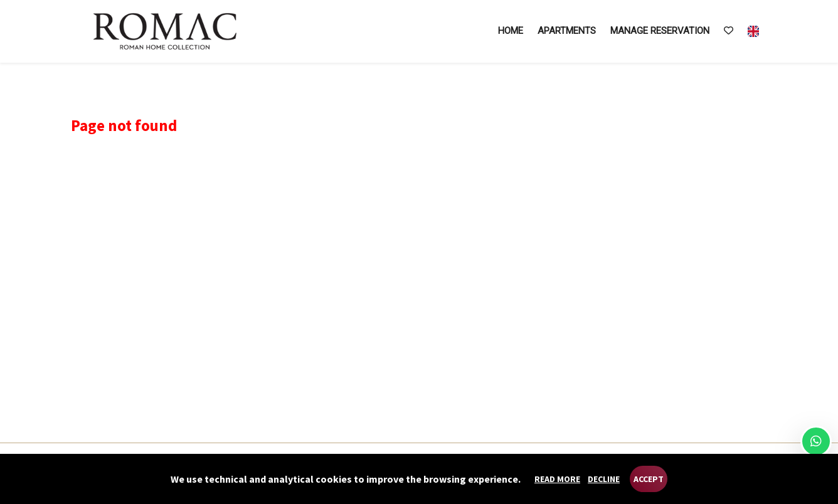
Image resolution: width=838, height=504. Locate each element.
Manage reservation (660, 31)
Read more (557, 479)
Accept (649, 479)
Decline (604, 479)
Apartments (567, 31)
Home (511, 31)
